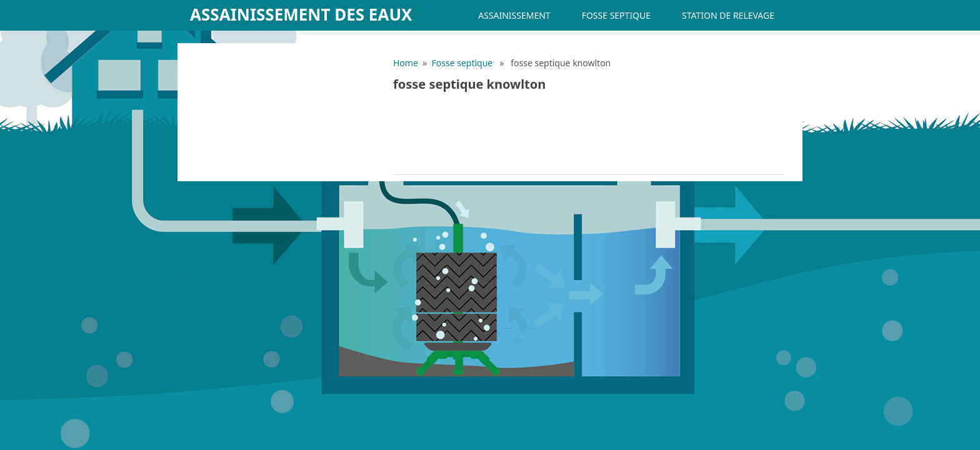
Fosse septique (616, 15)
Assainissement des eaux (301, 14)
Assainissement (514, 15)
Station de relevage (728, 15)
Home (406, 63)
